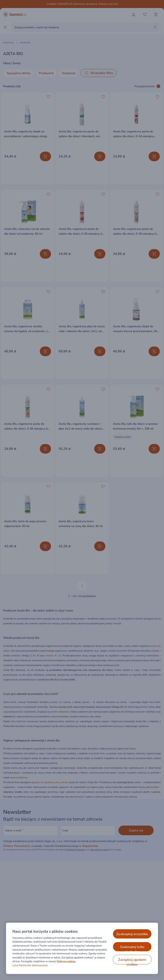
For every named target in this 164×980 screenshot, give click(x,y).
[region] (82, 948)
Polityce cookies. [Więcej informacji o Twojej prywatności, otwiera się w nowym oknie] (66, 961)
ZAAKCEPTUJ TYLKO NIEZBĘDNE (132, 948)
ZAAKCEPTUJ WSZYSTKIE (132, 934)
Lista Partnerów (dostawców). (30, 965)
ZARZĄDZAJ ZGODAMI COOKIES (132, 961)
